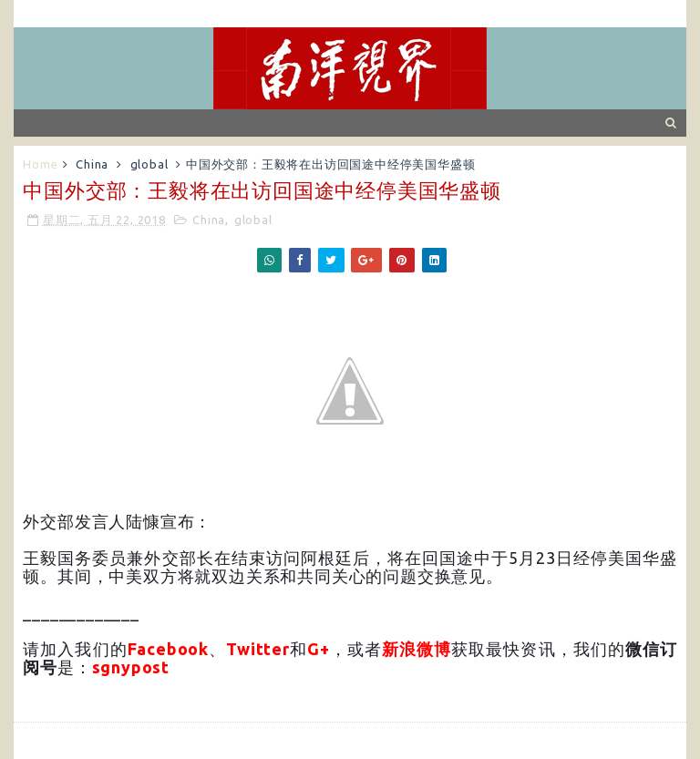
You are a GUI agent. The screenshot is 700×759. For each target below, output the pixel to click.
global (149, 164)
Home (40, 164)
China (92, 164)
